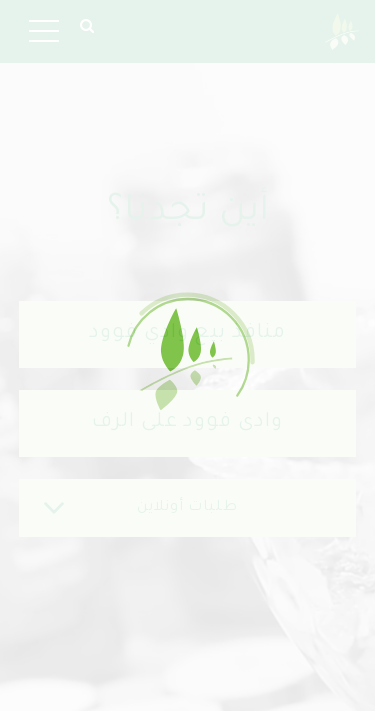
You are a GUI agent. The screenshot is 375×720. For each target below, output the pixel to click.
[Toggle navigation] (44, 31)
